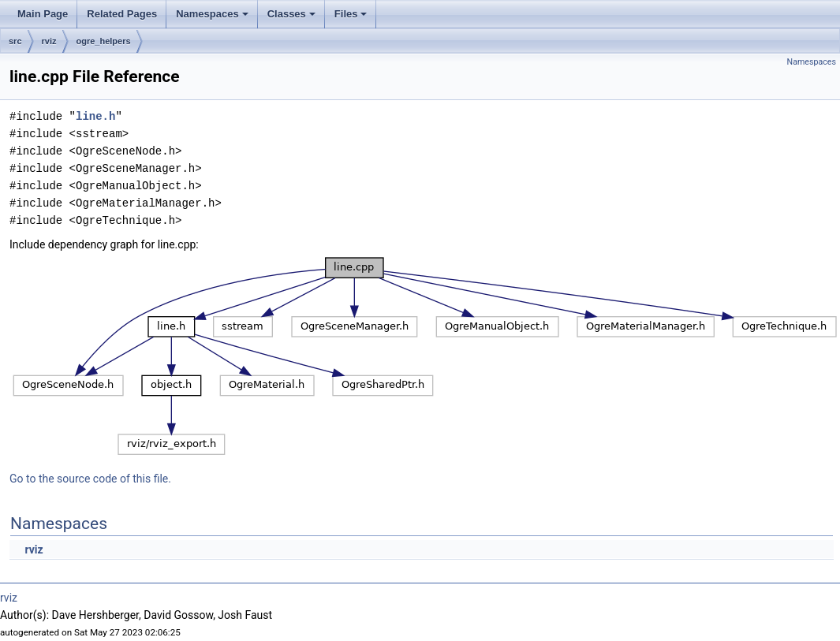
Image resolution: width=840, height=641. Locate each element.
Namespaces (213, 18)
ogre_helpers (104, 41)
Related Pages (122, 14)
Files (352, 18)
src (15, 41)
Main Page (43, 14)
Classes (293, 18)
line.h (95, 116)
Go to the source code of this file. (90, 479)
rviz (49, 41)
